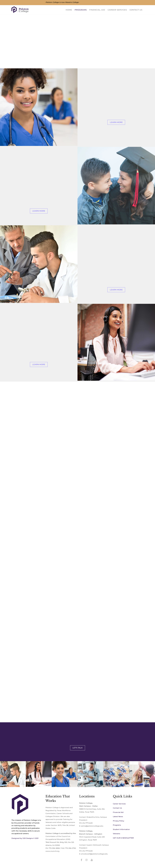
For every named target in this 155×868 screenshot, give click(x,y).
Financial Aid (97, 10)
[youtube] (92, 860)
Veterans (116, 834)
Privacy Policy (119, 821)
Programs (81, 10)
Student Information (121, 829)
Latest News (118, 817)
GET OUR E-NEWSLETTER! (123, 838)
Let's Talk (78, 748)
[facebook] (81, 860)
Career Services (117, 10)
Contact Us (136, 10)
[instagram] (87, 860)
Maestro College (72, 2)
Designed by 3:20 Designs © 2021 (25, 838)
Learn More (116, 122)
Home (69, 10)
